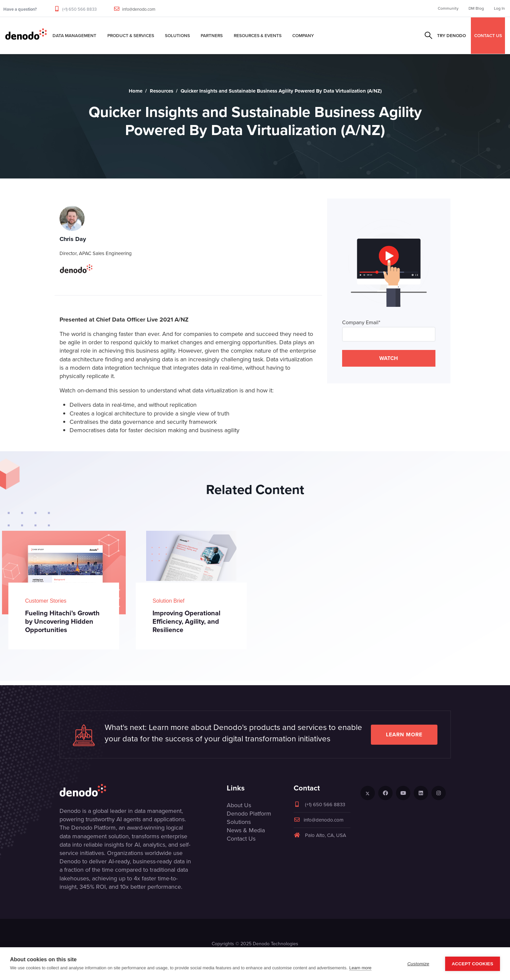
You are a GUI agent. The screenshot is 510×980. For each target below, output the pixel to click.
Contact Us (241, 839)
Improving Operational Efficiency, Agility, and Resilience (186, 621)
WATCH (389, 358)
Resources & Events (258, 35)
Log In (499, 8)
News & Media (246, 830)
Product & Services (131, 35)
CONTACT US (488, 35)
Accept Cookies (473, 964)
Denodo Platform (249, 814)
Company (303, 35)
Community (448, 8)
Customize (418, 964)
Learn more (404, 734)
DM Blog (476, 8)
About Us (239, 805)
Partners (212, 35)
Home (136, 91)
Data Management (74, 35)
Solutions (177, 35)
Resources (162, 91)
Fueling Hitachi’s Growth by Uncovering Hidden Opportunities (62, 621)
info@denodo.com (139, 9)
